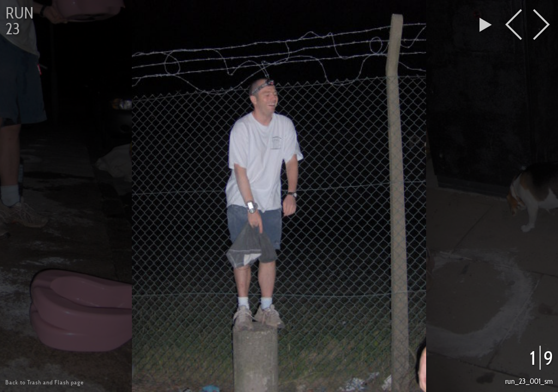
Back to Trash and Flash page (45, 382)
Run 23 (19, 21)
